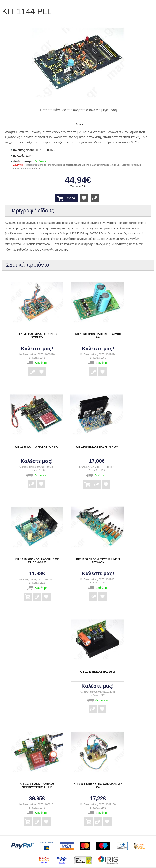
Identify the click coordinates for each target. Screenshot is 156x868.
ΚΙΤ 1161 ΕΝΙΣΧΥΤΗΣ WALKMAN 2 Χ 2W (98, 785)
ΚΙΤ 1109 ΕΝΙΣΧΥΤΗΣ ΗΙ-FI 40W (97, 447)
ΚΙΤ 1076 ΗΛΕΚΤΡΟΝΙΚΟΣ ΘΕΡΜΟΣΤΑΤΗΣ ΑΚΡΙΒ (37, 785)
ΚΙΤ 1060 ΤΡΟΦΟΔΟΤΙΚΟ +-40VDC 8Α (98, 336)
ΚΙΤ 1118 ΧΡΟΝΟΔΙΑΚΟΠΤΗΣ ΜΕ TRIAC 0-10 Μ (37, 561)
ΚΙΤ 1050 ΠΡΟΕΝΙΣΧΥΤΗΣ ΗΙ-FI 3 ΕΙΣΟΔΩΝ (98, 561)
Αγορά (71, 198)
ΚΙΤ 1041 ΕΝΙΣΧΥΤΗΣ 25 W (98, 672)
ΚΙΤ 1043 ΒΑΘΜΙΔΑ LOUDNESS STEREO (37, 336)
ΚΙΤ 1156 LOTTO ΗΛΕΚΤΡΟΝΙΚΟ (37, 447)
